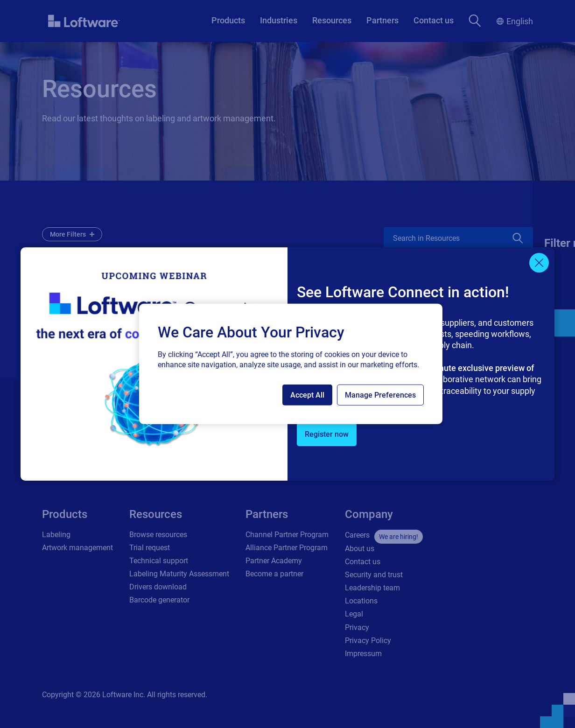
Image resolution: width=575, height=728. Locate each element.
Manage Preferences (380, 395)
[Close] (539, 263)
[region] (291, 364)
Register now (327, 434)
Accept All (307, 395)
